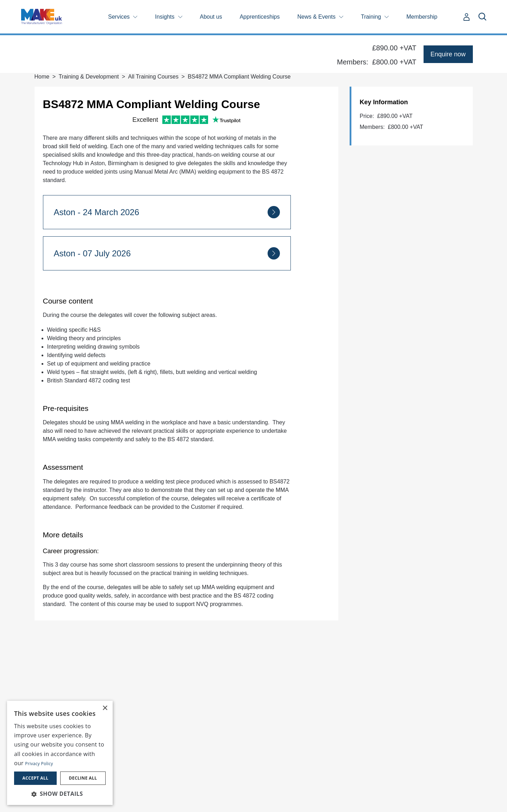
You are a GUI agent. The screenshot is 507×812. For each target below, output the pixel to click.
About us (211, 17)
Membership (422, 17)
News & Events (317, 17)
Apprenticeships (260, 17)
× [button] (105, 708)
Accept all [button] (36, 778)
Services (119, 17)
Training (371, 17)
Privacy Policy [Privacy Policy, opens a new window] (39, 764)
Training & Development (89, 77)
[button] (60, 794)
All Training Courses (153, 77)
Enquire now (448, 54)
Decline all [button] (83, 778)
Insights (165, 17)
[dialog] (60, 753)
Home (42, 77)
